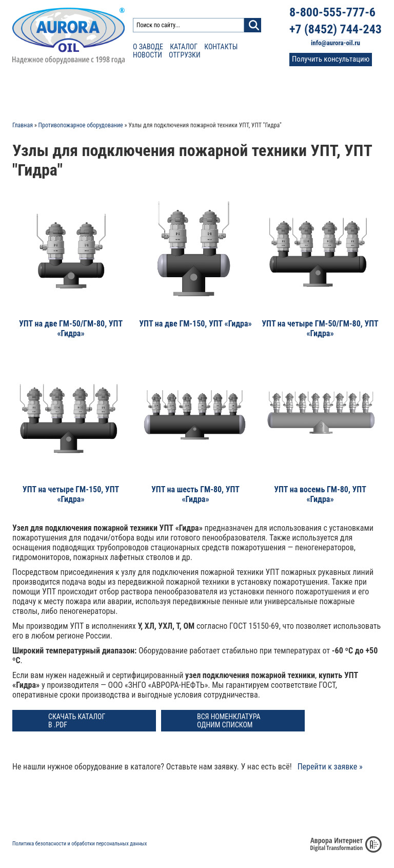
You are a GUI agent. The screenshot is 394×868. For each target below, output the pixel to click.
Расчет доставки (112, 92)
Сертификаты (176, 92)
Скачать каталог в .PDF (77, 721)
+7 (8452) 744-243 (336, 29)
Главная (23, 125)
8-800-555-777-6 (332, 12)
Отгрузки (185, 55)
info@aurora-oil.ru (336, 43)
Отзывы (224, 92)
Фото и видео (272, 92)
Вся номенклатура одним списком (229, 721)
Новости (147, 55)
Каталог (184, 47)
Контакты (221, 47)
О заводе (148, 47)
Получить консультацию (331, 59)
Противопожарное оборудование (81, 125)
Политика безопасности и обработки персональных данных (80, 844)
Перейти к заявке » (330, 767)
